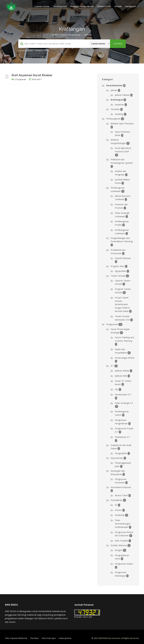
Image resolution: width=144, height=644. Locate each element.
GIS (117, 389)
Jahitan (114, 90)
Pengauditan (121, 453)
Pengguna (130, 6)
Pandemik (120, 515)
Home (55, 35)
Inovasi (118, 510)
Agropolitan (120, 271)
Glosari (118, 6)
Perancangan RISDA (125, 358)
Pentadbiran (116, 500)
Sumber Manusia (119, 545)
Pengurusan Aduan (124, 564)
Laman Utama (42, 6)
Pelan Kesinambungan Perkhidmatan (123, 524)
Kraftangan (117, 100)
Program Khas (118, 266)
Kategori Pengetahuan (82, 6)
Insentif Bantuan (123, 258)
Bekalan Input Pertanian (122, 124)
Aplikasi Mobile (122, 371)
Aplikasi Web (121, 376)
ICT (112, 366)
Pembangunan (113, 119)
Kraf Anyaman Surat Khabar (32, 75)
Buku (47, 51)
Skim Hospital (121, 541)
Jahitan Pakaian (122, 95)
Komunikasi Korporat (121, 487)
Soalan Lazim (104, 6)
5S (116, 505)
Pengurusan (112, 324)
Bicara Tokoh (121, 495)
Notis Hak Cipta (49, 638)
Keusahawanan (114, 85)
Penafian (35, 638)
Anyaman (119, 105)
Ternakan (115, 109)
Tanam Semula (118, 276)
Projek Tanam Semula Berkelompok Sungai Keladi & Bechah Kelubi (122, 304)
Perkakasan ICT (122, 437)
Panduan (39, 51)
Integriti (119, 550)
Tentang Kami (60, 6)
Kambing (119, 114)
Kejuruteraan (117, 458)
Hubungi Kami (65, 638)
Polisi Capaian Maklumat (16, 638)
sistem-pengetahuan (71, 35)
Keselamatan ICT (123, 394)
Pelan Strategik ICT (124, 403)
